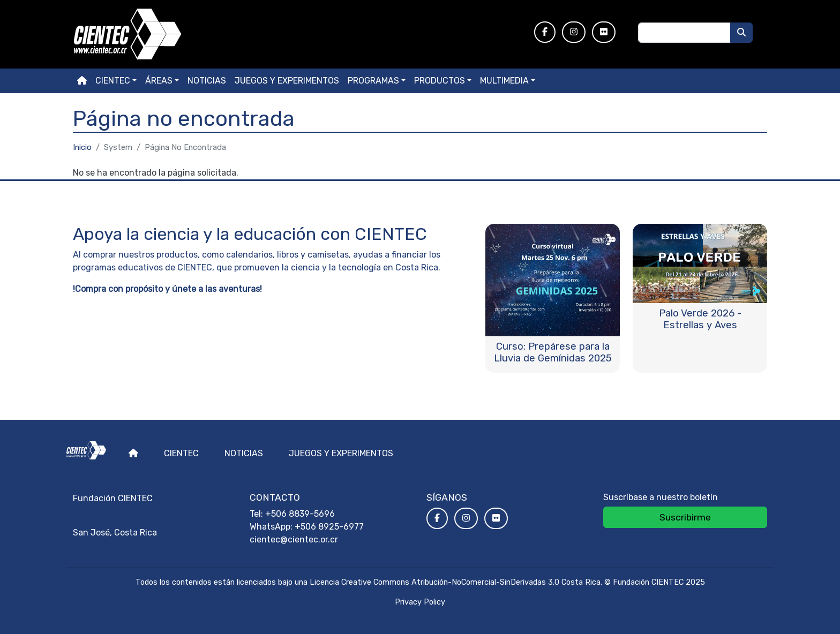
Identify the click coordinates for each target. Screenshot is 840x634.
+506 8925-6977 (329, 527)
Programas (373, 81)
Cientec (181, 453)
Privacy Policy (420, 602)
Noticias (207, 81)
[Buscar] (741, 33)
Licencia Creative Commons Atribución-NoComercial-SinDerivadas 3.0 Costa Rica (455, 582)
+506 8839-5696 (300, 514)
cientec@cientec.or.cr (294, 539)
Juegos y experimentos (287, 81)
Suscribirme (685, 517)
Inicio (82, 147)
